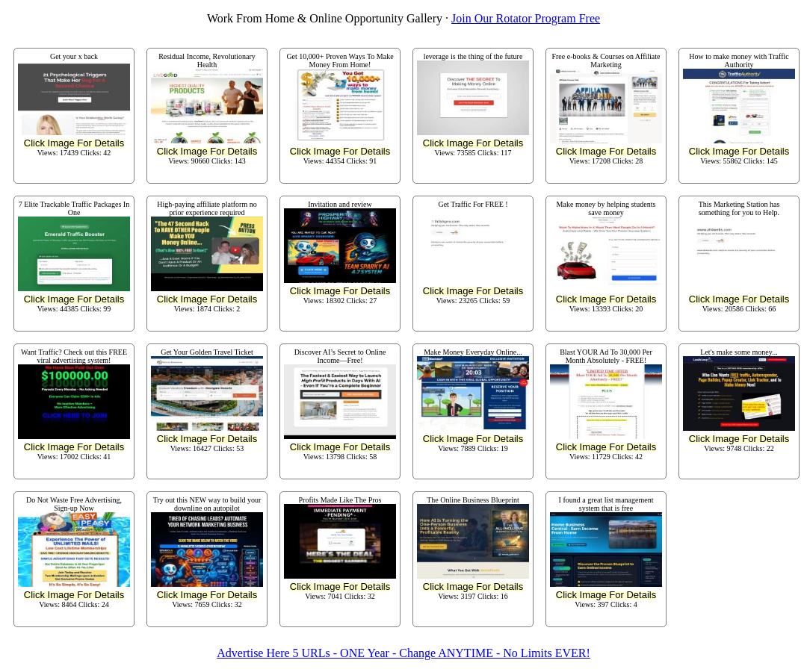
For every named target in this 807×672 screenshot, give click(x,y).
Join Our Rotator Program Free (526, 18)
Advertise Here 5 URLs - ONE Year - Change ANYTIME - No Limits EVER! (403, 653)
